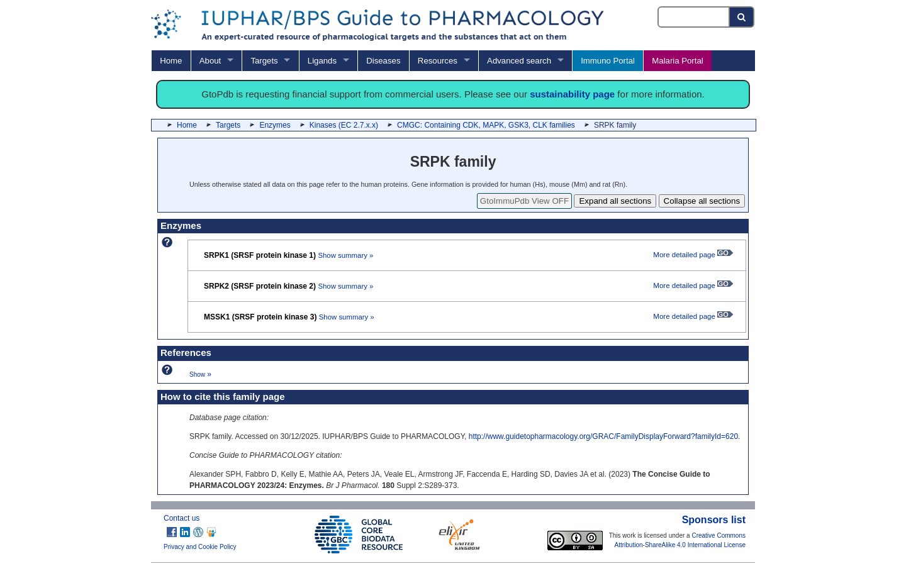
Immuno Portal (608, 61)
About (210, 61)
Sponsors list (714, 520)
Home (171, 61)
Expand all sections (615, 201)
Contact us (182, 518)
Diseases (383, 61)
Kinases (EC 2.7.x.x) (344, 125)
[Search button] (742, 17)
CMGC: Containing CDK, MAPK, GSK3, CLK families (486, 125)
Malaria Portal (677, 61)
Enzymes (275, 125)
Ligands (322, 61)
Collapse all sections (702, 201)
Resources (438, 61)
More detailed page (693, 255)
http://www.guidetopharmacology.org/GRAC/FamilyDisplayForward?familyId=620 (603, 436)
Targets (264, 61)
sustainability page (572, 94)
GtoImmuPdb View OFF (524, 201)
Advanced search (519, 61)
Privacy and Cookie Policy (200, 547)
